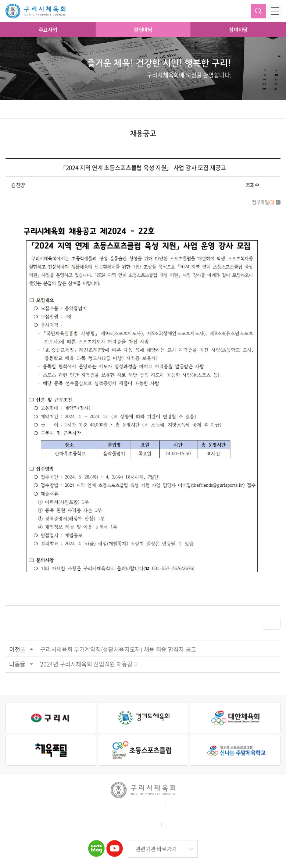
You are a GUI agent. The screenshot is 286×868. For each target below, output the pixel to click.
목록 (271, 623)
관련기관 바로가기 (156, 849)
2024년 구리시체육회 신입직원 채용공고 (89, 664)
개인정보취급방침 (141, 805)
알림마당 (143, 29)
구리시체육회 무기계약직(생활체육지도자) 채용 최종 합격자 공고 (118, 649)
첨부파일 (266, 202)
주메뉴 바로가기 (0, 0)
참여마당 (238, 29)
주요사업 (48, 29)
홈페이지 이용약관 (94, 805)
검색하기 (258, 11)
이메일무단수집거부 (190, 805)
